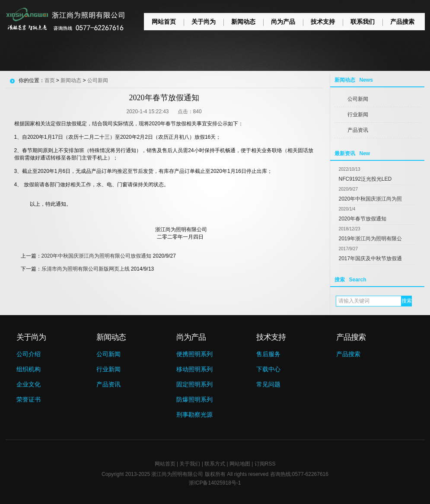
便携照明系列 (194, 354)
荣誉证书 (29, 399)
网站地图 (240, 464)
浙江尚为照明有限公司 (177, 474)
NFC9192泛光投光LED (365, 179)
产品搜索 (402, 22)
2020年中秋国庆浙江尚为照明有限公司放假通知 (97, 256)
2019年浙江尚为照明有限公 (371, 239)
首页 (50, 80)
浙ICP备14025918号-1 (215, 483)
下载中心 (268, 369)
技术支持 (323, 22)
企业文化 (29, 384)
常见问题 (268, 384)
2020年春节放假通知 (363, 219)
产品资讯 (358, 130)
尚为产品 (283, 22)
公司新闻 (358, 99)
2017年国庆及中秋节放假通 (371, 258)
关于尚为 (204, 22)
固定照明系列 (194, 384)
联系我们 (363, 22)
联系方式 (215, 464)
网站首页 (164, 22)
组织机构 (29, 369)
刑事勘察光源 (194, 415)
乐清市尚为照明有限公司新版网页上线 (86, 269)
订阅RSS (265, 464)
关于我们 (190, 464)
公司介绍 (29, 354)
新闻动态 (243, 22)
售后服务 (268, 354)
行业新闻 (358, 115)
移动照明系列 (194, 369)
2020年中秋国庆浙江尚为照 (371, 199)
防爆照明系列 (194, 399)
